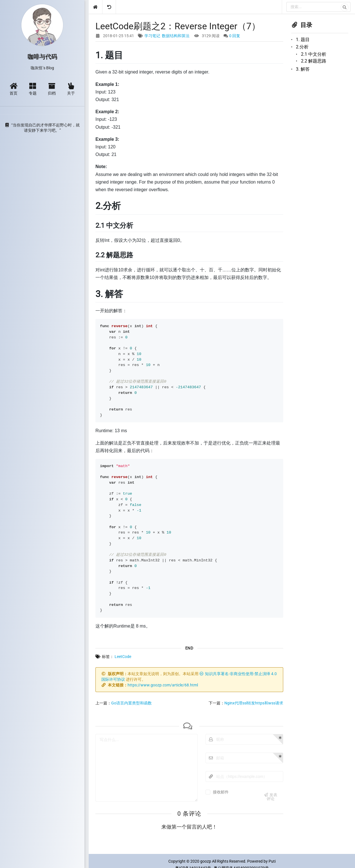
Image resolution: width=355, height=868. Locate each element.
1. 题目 (303, 40)
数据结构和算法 (176, 36)
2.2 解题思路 (314, 61)
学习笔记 (152, 36)
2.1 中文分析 (314, 54)
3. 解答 (303, 69)
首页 (14, 89)
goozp (206, 861)
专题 (33, 89)
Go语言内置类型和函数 (131, 703)
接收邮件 (221, 792)
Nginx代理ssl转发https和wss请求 (254, 703)
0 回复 (235, 36)
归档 (52, 89)
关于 (71, 89)
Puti (272, 861)
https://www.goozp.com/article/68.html (163, 685)
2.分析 (302, 47)
